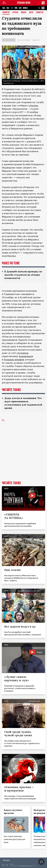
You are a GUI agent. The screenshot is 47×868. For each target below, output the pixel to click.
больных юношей (14, 360)
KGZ (8, 8)
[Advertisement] (23, 455)
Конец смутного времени (13, 812)
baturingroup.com (26, 866)
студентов (22, 353)
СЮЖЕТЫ (40, 13)
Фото (31, 13)
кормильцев (26, 356)
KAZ (4, 8)
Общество (36, 40)
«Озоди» (33, 106)
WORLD (25, 8)
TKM (16, 8)
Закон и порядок (24, 40)
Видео (24, 13)
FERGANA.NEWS (24, 3)
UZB (20, 8)
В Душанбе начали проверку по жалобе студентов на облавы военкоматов (23, 275)
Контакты (6, 860)
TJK (12, 8)
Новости (6, 13)
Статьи (15, 13)
